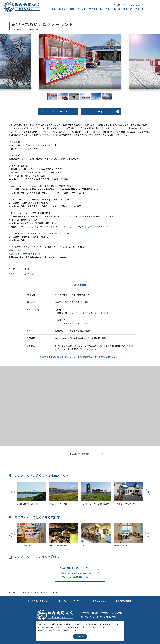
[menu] (154, 7)
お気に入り (119, 5)
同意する (80, 636)
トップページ (14, 593)
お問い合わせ (124, 601)
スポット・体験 (67, 9)
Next (148, 492)
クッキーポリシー (52, 630)
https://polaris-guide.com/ (96, 227)
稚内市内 (29, 269)
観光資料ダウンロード (40, 601)
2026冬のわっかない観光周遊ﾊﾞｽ (24, 254)
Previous (12, 492)
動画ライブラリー (99, 601)
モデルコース (96, 9)
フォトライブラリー (70, 601)
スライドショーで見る (54, 111)
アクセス (140, 9)
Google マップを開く (87, 454)
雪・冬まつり (31, 274)
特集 (54, 9)
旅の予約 (128, 9)
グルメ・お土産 (113, 9)
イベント (26, 593)
